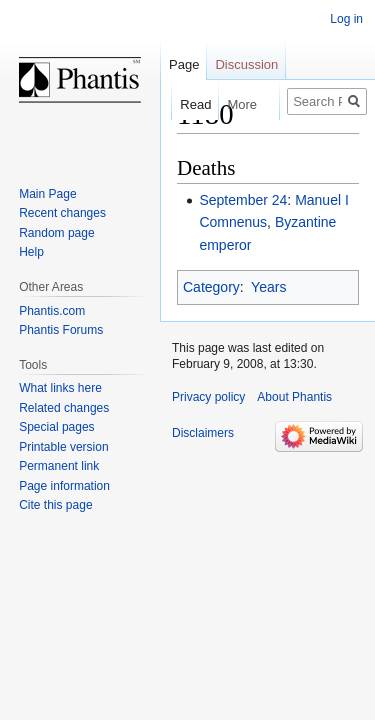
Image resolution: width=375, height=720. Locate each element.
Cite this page (55, 505)
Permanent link (59, 466)
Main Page (47, 194)
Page (184, 64)
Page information (64, 486)
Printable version (63, 447)
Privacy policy (208, 397)
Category (211, 287)
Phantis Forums (61, 330)
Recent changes (62, 213)
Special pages (56, 427)
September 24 (243, 200)
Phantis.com (52, 311)
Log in (346, 19)
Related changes (64, 408)
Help (31, 252)
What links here (60, 388)
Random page (56, 233)
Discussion (246, 64)
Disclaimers (203, 433)
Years (268, 287)
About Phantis (294, 397)
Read (185, 104)
